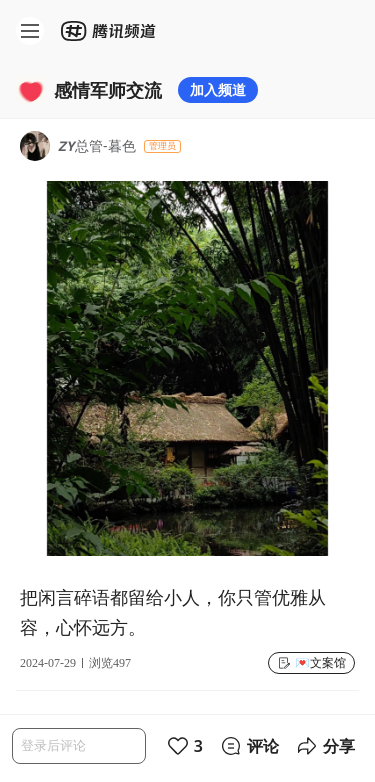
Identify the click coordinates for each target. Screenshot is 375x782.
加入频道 (218, 89)
